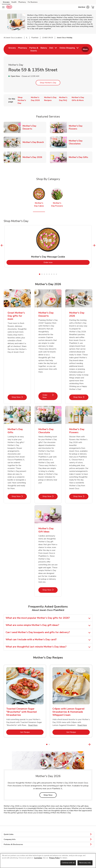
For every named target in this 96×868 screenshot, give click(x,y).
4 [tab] (47, 274)
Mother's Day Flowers (81, 127)
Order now (58, 262)
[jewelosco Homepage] (9, 7)
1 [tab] (40, 274)
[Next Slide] (94, 245)
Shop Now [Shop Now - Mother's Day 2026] (81, 397)
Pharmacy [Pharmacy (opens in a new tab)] (22, 2)
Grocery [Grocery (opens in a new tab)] (6, 2)
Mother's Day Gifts (79, 157)
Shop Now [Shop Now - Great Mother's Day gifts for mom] (19, 397)
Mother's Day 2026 (33, 157)
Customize (38, 858)
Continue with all (68, 863)
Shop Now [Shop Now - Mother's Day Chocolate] (50, 496)
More (85, 49)
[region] (48, 861)
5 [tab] (49, 274)
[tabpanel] (48, 246)
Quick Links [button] (48, 834)
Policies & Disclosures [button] (48, 844)
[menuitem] (12, 49)
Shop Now (50, 795)
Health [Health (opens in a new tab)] (14, 2)
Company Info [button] (48, 839)
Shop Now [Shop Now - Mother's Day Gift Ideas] (50, 590)
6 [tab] (52, 274)
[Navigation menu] (3, 7)
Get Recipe (32, 732)
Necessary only (85, 863)
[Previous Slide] (2, 245)
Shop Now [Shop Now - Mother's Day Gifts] (19, 496)
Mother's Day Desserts (34, 127)
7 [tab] (54, 274)
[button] (84, 7)
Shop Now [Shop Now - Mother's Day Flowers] (81, 496)
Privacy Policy (54, 858)
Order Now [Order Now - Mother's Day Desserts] (50, 396)
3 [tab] (44, 274)
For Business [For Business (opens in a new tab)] (33, 2)
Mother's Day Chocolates (81, 142)
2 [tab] (42, 274)
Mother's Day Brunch (34, 142)
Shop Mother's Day (48, 83)
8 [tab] (56, 274)
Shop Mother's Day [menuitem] (22, 100)
